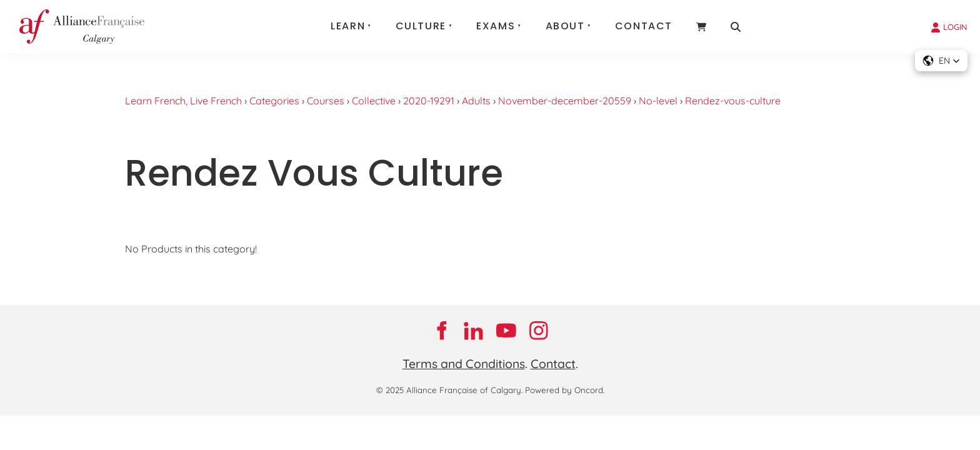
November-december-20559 (565, 101)
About (565, 26)
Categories (274, 101)
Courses (326, 101)
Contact (644, 26)
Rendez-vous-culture (733, 101)
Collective (374, 101)
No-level (658, 101)
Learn (348, 26)
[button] (941, 61)
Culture (421, 26)
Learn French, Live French (183, 101)
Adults (476, 101)
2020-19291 (429, 101)
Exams (496, 26)
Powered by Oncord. (565, 390)
